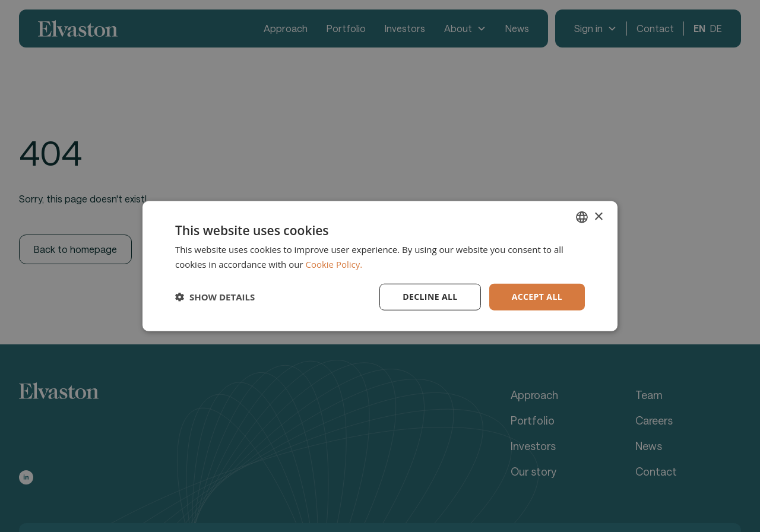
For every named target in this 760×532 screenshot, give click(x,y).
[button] (215, 297)
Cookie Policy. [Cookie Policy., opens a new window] (334, 264)
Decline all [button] (430, 297)
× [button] (598, 216)
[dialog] (380, 266)
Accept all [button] (537, 297)
